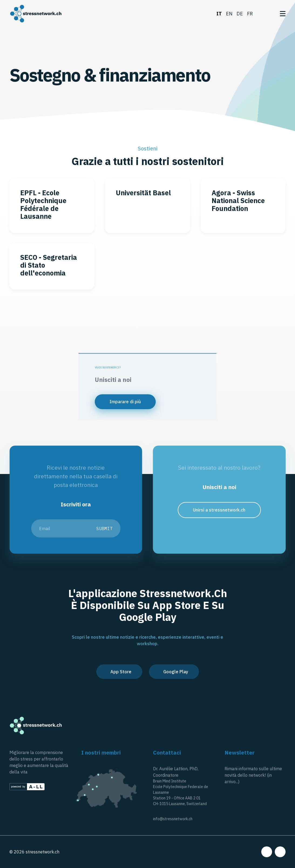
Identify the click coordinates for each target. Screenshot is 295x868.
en (229, 14)
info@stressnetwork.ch (173, 819)
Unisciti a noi (113, 380)
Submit (104, 529)
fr (250, 14)
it (219, 14)
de (240, 14)
